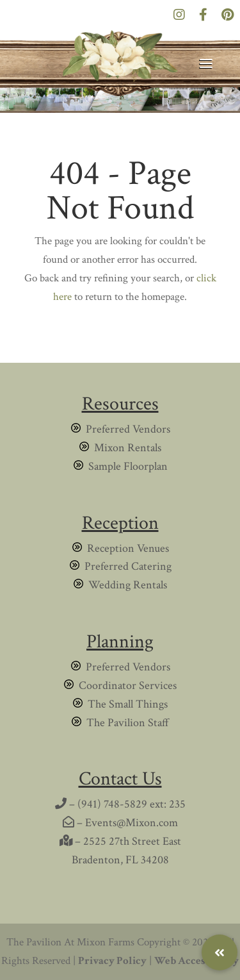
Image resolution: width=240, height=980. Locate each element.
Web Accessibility (196, 961)
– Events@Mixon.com (120, 823)
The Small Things (128, 704)
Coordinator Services (128, 685)
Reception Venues (128, 548)
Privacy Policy (112, 961)
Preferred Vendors (128, 429)
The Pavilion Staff (128, 723)
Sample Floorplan (128, 466)
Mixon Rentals (128, 448)
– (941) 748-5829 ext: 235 (120, 804)
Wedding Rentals (128, 585)
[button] (220, 952)
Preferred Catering (128, 566)
